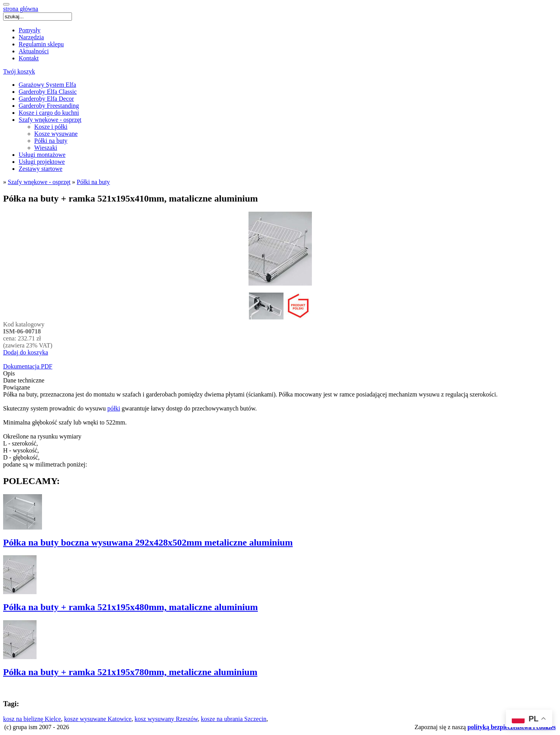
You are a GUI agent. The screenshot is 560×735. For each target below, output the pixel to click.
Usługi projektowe (42, 162)
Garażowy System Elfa (47, 85)
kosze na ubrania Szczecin (234, 719)
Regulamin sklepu (41, 44)
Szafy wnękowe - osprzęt (50, 120)
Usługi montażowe (42, 155)
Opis (9, 373)
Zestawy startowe (40, 169)
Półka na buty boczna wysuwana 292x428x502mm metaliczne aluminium (148, 542)
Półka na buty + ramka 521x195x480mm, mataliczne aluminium (130, 607)
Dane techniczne (24, 380)
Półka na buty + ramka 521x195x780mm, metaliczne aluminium (130, 672)
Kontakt (29, 58)
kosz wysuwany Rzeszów (166, 719)
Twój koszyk (19, 71)
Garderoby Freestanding (49, 106)
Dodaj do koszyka (26, 352)
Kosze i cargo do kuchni (49, 113)
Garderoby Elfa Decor (46, 99)
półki (114, 408)
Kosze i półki (51, 127)
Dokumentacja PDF (28, 366)
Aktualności (34, 51)
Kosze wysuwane (56, 134)
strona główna (21, 9)
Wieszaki (46, 148)
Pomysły (30, 30)
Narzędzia (31, 37)
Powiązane (17, 387)
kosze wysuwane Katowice (98, 719)
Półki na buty (51, 141)
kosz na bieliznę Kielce (32, 719)
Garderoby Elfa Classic (48, 92)
